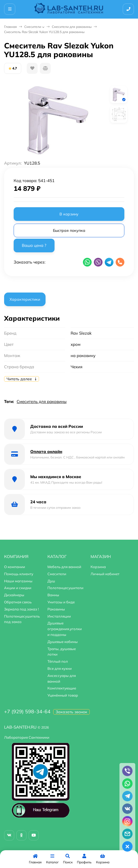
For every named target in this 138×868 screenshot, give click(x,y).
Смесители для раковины (72, 27)
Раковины (56, 609)
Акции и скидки (18, 588)
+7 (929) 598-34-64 (27, 711)
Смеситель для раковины (42, 401)
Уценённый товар (63, 695)
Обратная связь (18, 602)
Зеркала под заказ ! (21, 609)
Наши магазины (18, 581)
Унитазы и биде (61, 602)
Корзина (98, 567)
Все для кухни (60, 668)
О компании (15, 567)
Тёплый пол (58, 661)
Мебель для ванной (64, 567)
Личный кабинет (105, 574)
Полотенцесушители (65, 588)
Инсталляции (59, 616)
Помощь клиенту (19, 574)
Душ (51, 581)
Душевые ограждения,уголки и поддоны (65, 629)
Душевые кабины (63, 642)
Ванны (53, 595)
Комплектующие (62, 688)
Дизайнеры (14, 595)
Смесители (33, 27)
